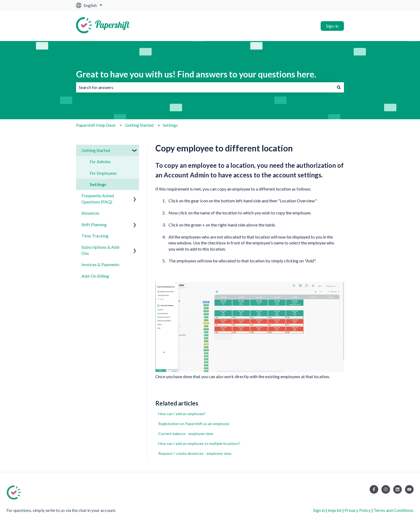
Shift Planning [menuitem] (94, 224)
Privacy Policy (358, 510)
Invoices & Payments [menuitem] (100, 264)
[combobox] (205, 87)
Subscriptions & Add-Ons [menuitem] (101, 250)
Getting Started (139, 125)
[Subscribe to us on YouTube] (409, 489)
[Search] (339, 87)
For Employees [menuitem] (103, 173)
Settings (170, 125)
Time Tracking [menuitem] (95, 236)
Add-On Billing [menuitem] (95, 276)
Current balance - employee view (186, 434)
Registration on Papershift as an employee (194, 424)
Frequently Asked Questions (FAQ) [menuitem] (98, 198)
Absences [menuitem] (90, 213)
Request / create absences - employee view (195, 453)
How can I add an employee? (182, 414)
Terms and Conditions (394, 510)
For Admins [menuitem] (100, 161)
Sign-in (332, 26)
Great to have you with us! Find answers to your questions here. (196, 74)
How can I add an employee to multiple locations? (199, 443)
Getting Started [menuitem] (96, 150)
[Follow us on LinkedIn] (397, 489)
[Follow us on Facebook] (374, 489)
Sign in (319, 510)
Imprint (335, 510)
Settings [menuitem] (98, 184)
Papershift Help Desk (96, 125)
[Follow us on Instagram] (386, 489)
